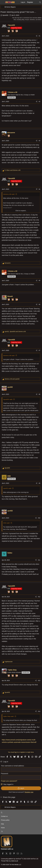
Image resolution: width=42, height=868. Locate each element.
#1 (39, 36)
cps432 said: (7, 488)
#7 (39, 350)
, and (15, 332)
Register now (29, 792)
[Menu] (2, 2)
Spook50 (5, 15)
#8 (39, 394)
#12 (39, 597)
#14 (39, 711)
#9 (39, 483)
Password (4, 774)
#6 (39, 304)
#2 (39, 102)
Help (2, 824)
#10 (39, 518)
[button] (21, 813)
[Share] (37, 36)
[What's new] (36, 2)
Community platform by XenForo (20, 859)
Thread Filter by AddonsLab (9, 861)
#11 (39, 560)
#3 (39, 141)
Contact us (4, 816)
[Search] (40, 2)
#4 (39, 189)
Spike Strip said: (8, 716)
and (12, 170)
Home (3, 828)
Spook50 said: (8, 399)
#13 (39, 681)
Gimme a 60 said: (9, 194)
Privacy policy (5, 820)
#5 (39, 281)
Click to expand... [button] (21, 211)
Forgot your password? (9, 781)
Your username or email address (12, 766)
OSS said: (7, 523)
